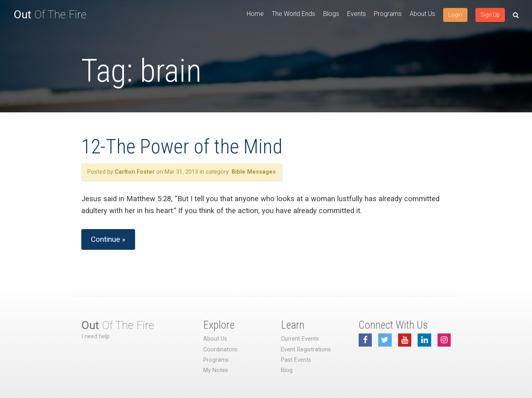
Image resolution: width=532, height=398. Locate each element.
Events (356, 14)
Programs (388, 14)
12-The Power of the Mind (182, 147)
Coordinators (220, 350)
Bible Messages (254, 172)
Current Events (300, 339)
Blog (287, 370)
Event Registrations (306, 350)
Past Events (296, 360)
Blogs (331, 14)
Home (255, 14)
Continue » (108, 239)
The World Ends (293, 14)
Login (455, 15)
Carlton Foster (135, 172)
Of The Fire (50, 15)
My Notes (216, 370)
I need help (95, 336)
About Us (422, 14)
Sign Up (490, 15)
